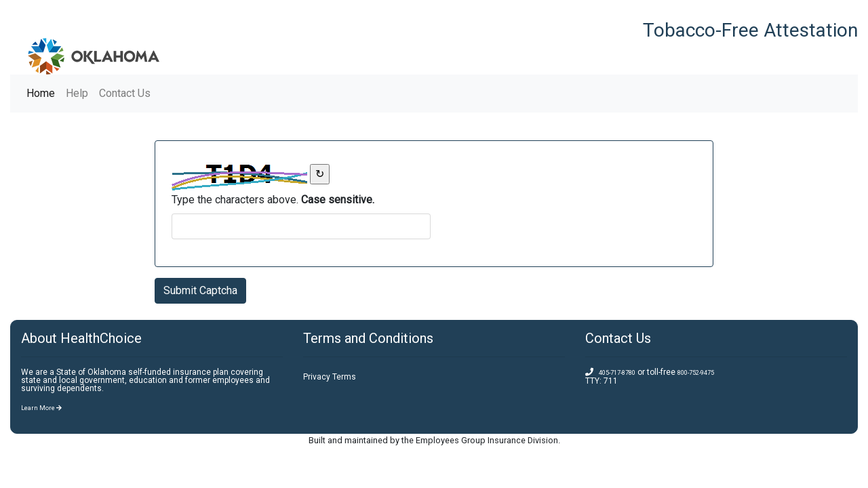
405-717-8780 (617, 373)
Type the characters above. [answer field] (273, 200)
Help (77, 93)
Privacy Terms (330, 377)
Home (43, 92)
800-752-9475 (696, 373)
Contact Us (125, 93)
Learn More (41, 408)
